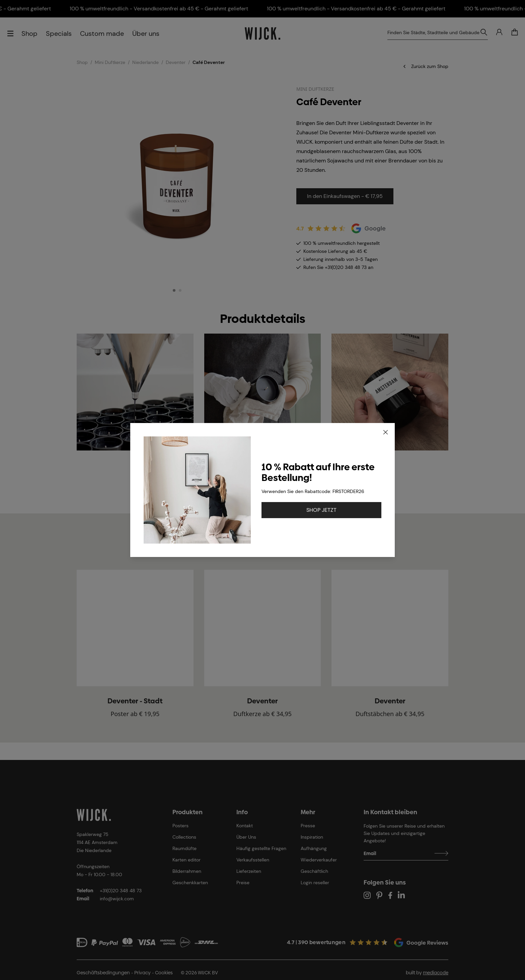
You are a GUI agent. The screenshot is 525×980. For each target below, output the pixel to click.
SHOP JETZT (321, 510)
